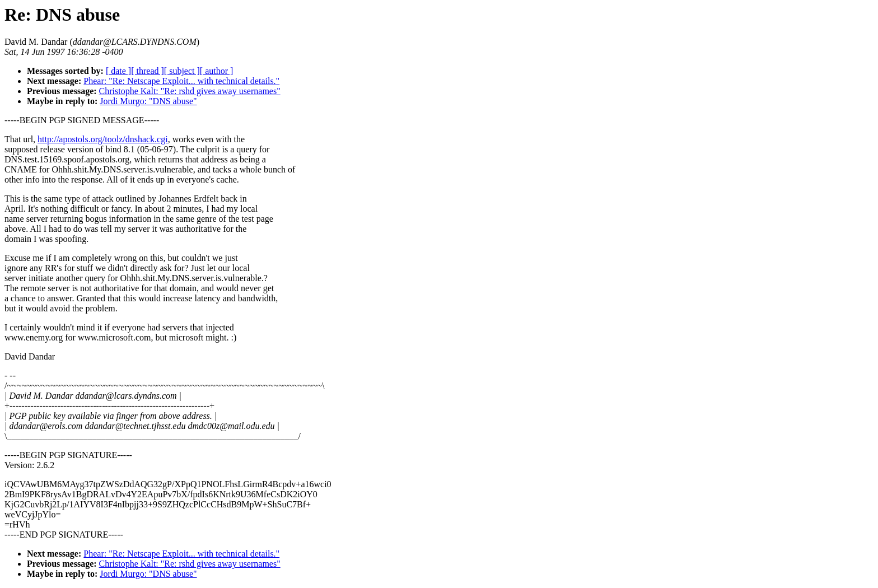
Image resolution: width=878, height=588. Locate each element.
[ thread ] (148, 71)
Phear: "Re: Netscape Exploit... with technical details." (181, 81)
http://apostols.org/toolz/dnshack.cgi (103, 139)
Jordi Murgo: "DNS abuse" (148, 101)
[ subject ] (182, 71)
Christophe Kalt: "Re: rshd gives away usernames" (190, 91)
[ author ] (217, 71)
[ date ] (118, 71)
